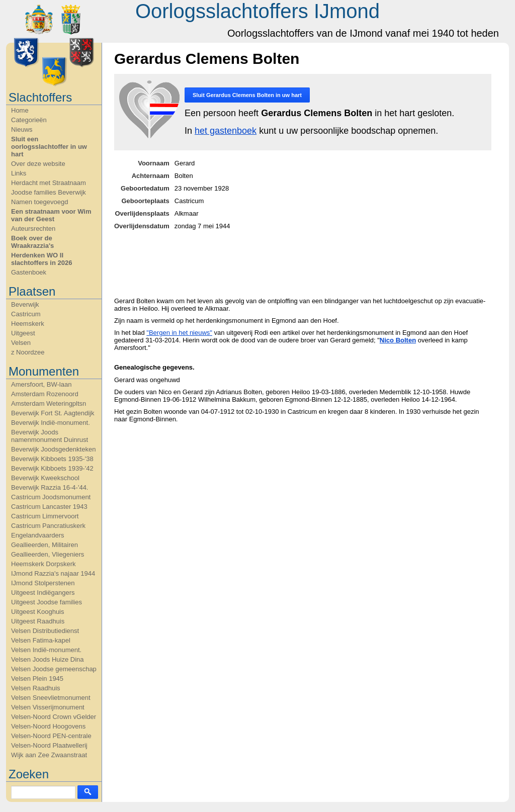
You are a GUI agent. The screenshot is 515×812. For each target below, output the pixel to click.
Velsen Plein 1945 (37, 679)
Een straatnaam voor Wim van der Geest (51, 215)
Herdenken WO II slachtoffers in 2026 (41, 259)
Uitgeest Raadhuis (38, 621)
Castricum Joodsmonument (51, 497)
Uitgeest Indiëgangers (43, 593)
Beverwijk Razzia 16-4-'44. (50, 487)
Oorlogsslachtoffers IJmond (257, 11)
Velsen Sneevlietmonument (51, 698)
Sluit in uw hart (247, 95)
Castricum (26, 314)
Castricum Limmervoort (45, 516)
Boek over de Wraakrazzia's (32, 242)
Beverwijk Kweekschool (45, 478)
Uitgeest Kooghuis (38, 612)
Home (20, 110)
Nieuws (22, 129)
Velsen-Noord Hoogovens (48, 726)
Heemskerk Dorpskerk (44, 564)
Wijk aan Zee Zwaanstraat (49, 755)
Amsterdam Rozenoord (45, 394)
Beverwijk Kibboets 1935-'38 (52, 459)
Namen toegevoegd (39, 202)
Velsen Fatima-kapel (41, 640)
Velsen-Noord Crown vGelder (54, 717)
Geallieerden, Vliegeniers (48, 554)
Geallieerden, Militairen (45, 545)
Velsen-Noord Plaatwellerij (49, 745)
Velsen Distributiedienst (45, 631)
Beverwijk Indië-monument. (51, 423)
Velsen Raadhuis (36, 688)
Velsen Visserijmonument (48, 707)
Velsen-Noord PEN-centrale (51, 736)
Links (19, 173)
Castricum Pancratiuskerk (48, 526)
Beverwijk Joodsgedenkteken (53, 449)
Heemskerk (28, 324)
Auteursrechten (33, 229)
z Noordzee (28, 352)
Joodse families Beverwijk (49, 192)
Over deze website (38, 164)
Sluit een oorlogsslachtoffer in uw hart (49, 147)
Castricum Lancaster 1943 (49, 507)
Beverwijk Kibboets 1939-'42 (52, 468)
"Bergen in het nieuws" (179, 333)
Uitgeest (23, 333)
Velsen (21, 343)
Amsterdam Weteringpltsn (49, 403)
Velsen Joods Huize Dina (48, 659)
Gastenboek (29, 272)
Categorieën (29, 120)
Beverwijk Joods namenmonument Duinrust (50, 436)
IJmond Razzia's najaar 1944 (53, 573)
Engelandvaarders (38, 535)
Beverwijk (25, 304)
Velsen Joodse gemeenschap (54, 669)
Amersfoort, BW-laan (41, 384)
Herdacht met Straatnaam (49, 183)
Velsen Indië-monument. (46, 650)
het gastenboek (226, 131)
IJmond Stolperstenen (43, 583)
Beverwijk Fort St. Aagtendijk (53, 413)
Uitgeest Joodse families (47, 602)
